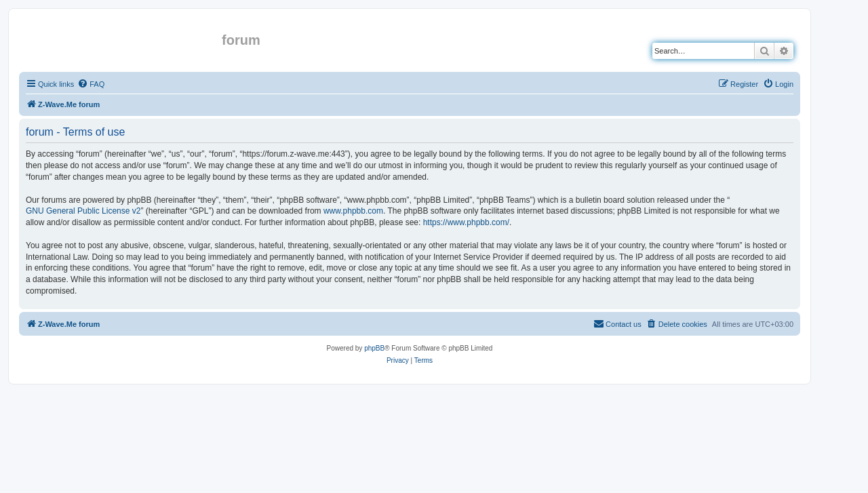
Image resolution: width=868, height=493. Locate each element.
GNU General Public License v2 (83, 211)
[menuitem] (91, 84)
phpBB (374, 348)
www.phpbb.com (353, 211)
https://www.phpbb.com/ (466, 222)
